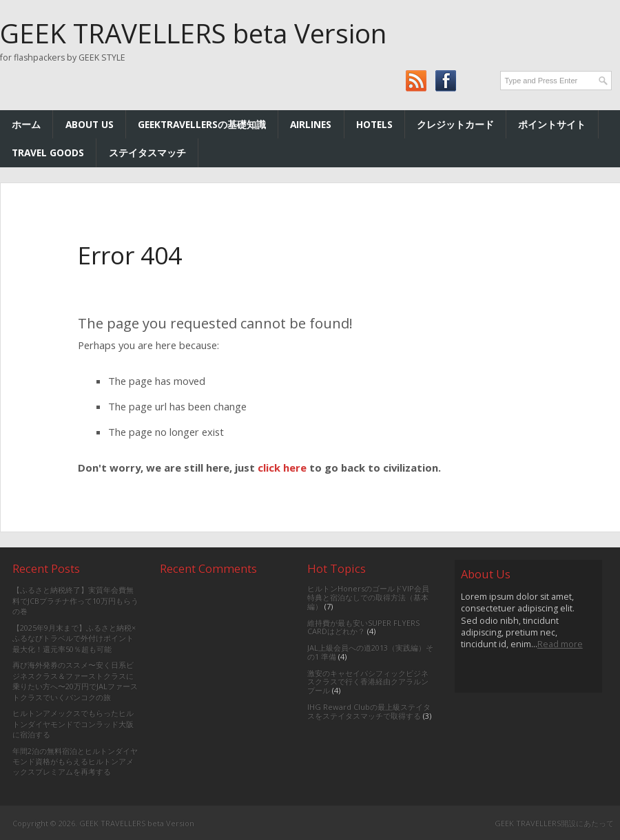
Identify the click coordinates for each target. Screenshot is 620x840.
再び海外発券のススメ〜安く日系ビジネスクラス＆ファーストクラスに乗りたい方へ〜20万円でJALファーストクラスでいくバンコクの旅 (75, 681)
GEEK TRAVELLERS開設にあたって (554, 823)
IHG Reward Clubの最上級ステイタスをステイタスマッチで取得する (369, 711)
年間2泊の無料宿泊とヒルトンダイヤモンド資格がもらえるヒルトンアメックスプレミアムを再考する (75, 762)
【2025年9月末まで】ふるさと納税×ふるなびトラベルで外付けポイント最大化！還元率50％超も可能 (74, 638)
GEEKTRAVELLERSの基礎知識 (202, 124)
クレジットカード (455, 124)
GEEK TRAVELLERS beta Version (193, 33)
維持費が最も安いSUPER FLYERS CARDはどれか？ (363, 627)
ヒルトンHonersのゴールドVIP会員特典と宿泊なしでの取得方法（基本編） (368, 597)
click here (282, 468)
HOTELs (374, 124)
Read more (560, 644)
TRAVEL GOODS (48, 153)
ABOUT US (90, 124)
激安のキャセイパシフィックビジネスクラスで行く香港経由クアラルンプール (368, 682)
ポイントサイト (552, 124)
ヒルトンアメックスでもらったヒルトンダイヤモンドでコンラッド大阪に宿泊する (73, 724)
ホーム (26, 124)
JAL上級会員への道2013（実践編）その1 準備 (370, 652)
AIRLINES (311, 124)
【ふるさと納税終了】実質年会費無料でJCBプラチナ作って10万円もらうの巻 (75, 600)
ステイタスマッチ (147, 153)
